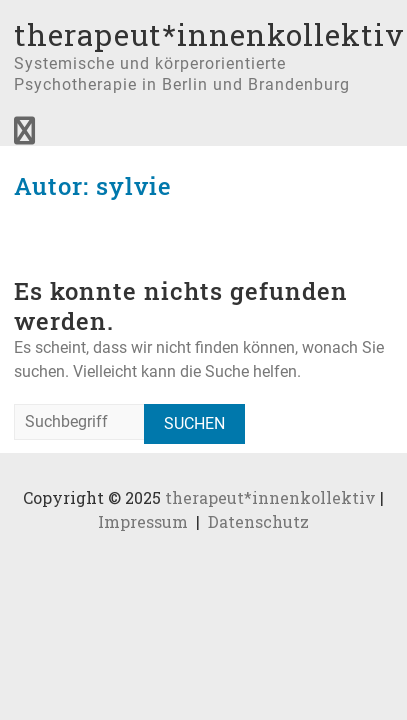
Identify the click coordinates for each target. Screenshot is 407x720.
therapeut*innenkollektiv (209, 34)
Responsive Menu (24, 131)
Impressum (143, 521)
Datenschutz (258, 521)
